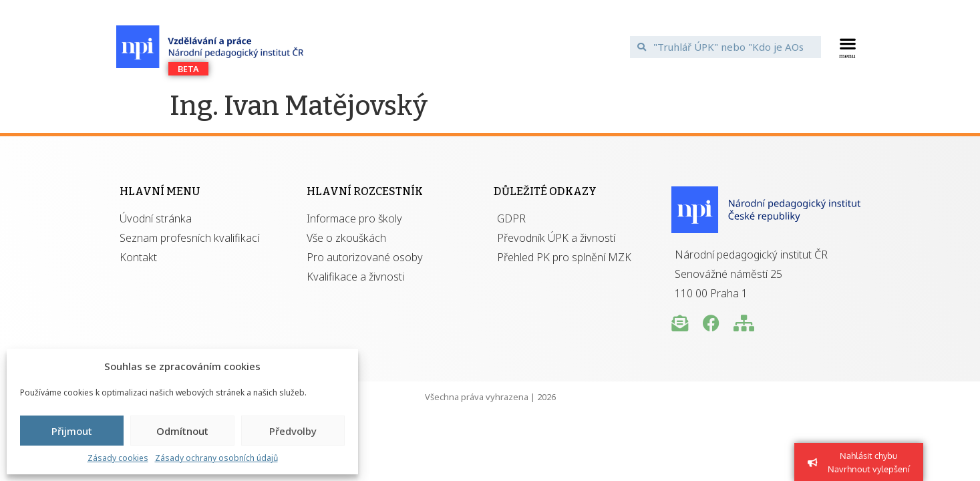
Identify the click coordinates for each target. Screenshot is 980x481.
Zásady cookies (118, 458)
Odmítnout (182, 431)
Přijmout (72, 431)
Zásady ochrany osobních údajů (216, 458)
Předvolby (293, 431)
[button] (847, 47)
